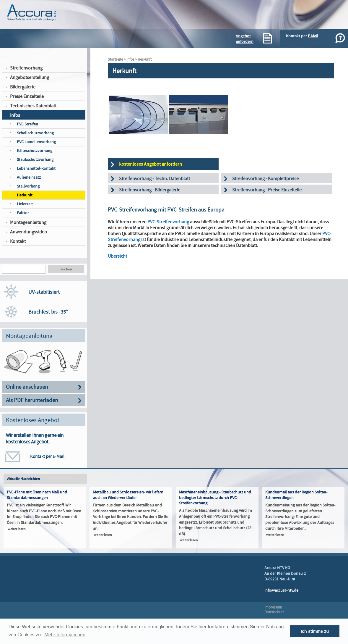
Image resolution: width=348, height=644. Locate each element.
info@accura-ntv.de (281, 590)
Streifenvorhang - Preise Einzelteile (267, 190)
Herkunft (25, 195)
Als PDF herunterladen (32, 400)
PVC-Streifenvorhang (168, 222)
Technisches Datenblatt (33, 106)
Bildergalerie (23, 87)
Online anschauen (27, 387)
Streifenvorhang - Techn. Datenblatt (155, 179)
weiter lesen (17, 529)
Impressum (273, 607)
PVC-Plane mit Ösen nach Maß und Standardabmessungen (37, 495)
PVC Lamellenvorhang (36, 142)
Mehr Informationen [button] (65, 635)
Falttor (23, 213)
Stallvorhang (28, 186)
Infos (15, 115)
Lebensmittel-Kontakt (36, 168)
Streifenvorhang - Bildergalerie (150, 190)
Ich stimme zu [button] (315, 631)
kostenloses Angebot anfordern (151, 164)
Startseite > (117, 59)
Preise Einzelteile (27, 96)
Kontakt (18, 241)
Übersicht (117, 256)
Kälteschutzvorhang (35, 151)
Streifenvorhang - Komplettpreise (265, 179)
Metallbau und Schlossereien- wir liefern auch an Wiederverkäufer (128, 495)
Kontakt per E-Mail (47, 456)
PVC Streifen (27, 124)
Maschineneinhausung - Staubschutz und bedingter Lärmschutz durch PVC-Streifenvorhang (215, 498)
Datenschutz (274, 612)
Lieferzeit (25, 204)
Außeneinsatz (29, 177)
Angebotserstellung (30, 78)
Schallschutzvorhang (35, 133)
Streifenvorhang (26, 68)
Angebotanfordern (245, 39)
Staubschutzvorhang (35, 160)
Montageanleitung (28, 222)
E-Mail (313, 36)
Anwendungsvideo (29, 232)
